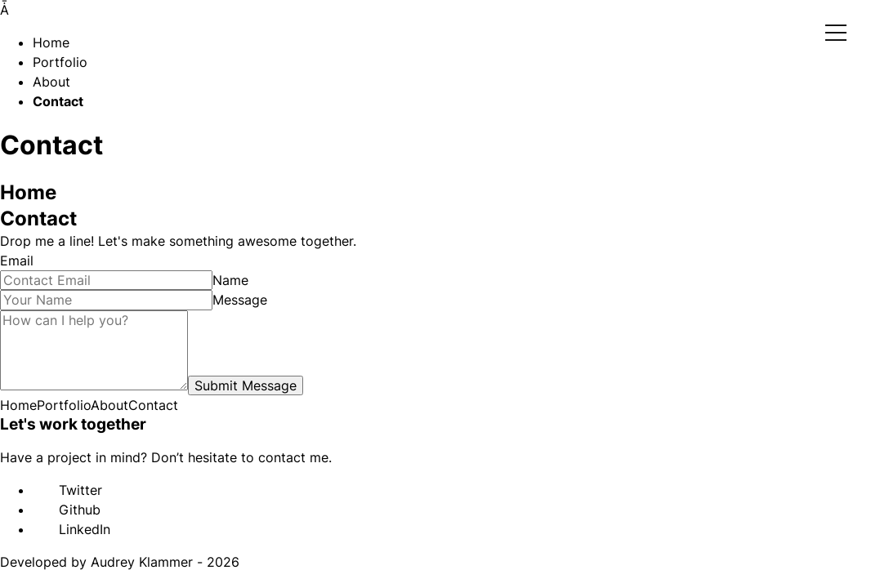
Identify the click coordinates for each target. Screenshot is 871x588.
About (51, 82)
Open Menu (836, 33)
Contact (58, 101)
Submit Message (246, 385)
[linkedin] (41, 531)
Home (51, 42)
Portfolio (60, 62)
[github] (41, 511)
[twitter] (41, 492)
